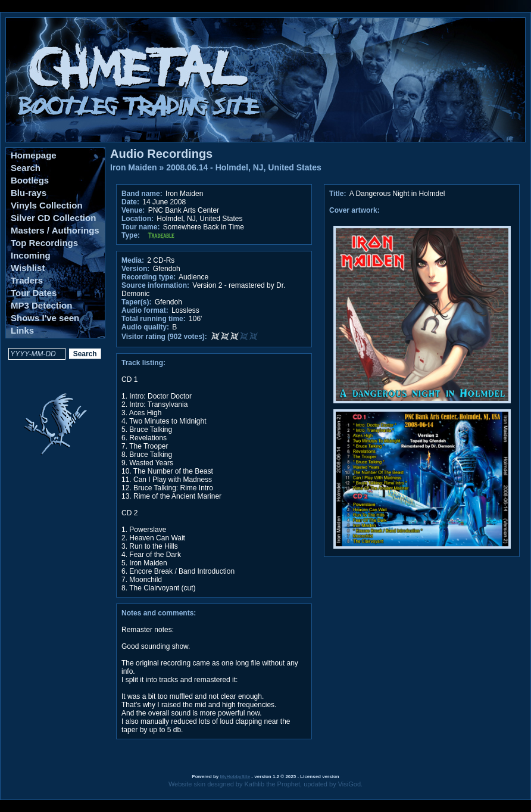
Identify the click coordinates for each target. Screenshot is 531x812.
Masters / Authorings (55, 230)
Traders (27, 280)
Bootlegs (30, 180)
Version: (135, 269)
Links (22, 330)
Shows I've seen (45, 318)
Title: (339, 194)
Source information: (155, 285)
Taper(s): (136, 302)
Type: (131, 235)
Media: (133, 260)
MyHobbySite (235, 777)
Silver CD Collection (53, 218)
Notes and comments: (159, 613)
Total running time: (154, 319)
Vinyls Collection (47, 205)
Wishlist (28, 268)
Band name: (142, 194)
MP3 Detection (41, 305)
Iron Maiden (134, 167)
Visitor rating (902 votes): (164, 337)
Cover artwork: (354, 210)
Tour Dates (34, 293)
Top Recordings (44, 243)
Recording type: (149, 277)
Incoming (31, 255)
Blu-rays (29, 193)
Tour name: (140, 227)
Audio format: (145, 310)
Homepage (34, 155)
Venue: (133, 210)
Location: (138, 219)
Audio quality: (145, 327)
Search (26, 168)
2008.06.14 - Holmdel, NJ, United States (244, 167)
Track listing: (143, 363)
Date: (130, 202)
